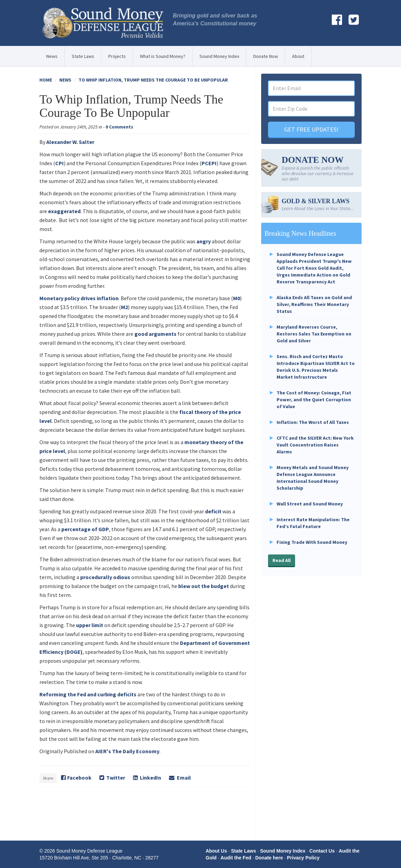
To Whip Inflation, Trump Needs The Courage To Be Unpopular (153, 80)
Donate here (269, 858)
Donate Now (266, 56)
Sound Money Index (219, 56)
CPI (59, 163)
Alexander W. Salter (70, 142)
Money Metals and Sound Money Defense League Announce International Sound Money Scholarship (313, 478)
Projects (117, 56)
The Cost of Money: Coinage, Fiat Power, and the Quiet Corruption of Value (314, 400)
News (52, 56)
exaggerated (64, 211)
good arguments (155, 334)
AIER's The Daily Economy (127, 751)
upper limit (90, 625)
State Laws (83, 56)
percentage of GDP (85, 529)
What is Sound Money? (163, 56)
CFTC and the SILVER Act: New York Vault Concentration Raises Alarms (315, 445)
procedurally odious (105, 577)
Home (46, 80)
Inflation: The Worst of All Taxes (313, 422)
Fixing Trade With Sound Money (312, 542)
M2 (124, 307)
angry (204, 241)
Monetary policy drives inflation (79, 298)
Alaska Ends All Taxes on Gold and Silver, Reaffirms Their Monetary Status (314, 304)
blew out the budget (204, 586)
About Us (216, 851)
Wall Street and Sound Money (310, 504)
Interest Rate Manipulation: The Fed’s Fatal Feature (313, 523)
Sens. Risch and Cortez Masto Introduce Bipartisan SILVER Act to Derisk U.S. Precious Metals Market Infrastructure (316, 367)
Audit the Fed (236, 858)
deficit (213, 511)
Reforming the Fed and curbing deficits (88, 694)
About (298, 56)
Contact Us (322, 851)
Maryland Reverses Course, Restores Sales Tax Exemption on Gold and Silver (314, 334)
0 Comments (119, 127)
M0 (236, 298)
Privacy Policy (303, 858)
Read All (282, 560)
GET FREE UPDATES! (311, 129)
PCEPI (209, 163)
